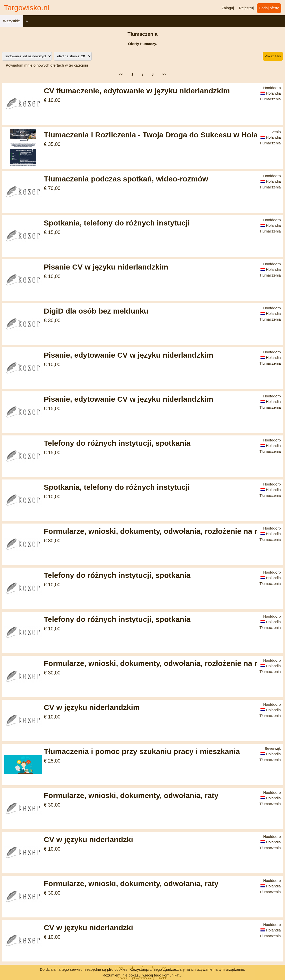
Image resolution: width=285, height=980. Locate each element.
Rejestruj (246, 8)
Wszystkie (12, 21)
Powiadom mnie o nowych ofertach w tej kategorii (47, 65)
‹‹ (27, 21)
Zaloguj (228, 8)
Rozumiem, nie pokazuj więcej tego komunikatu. (142, 975)
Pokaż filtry (273, 56)
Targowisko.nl (27, 8)
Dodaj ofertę (269, 8)
